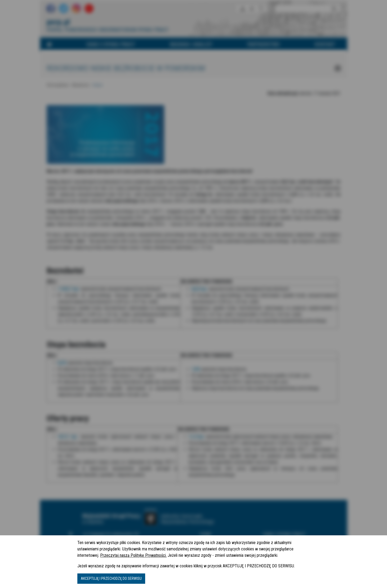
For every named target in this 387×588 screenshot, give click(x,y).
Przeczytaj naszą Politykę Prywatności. (133, 555)
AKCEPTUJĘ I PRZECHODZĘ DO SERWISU (111, 578)
